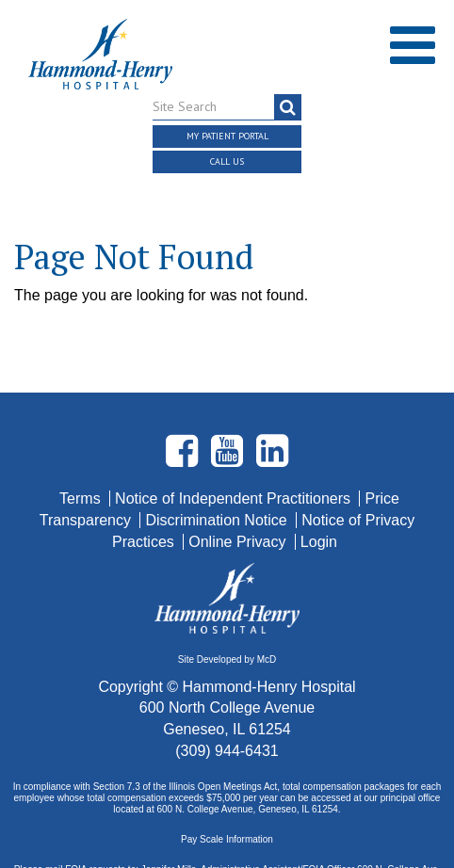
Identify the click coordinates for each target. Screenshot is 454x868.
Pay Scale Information (227, 800)
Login (319, 502)
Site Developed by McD (227, 621)
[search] (288, 107)
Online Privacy (239, 502)
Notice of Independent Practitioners (235, 459)
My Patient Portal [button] (227, 136)
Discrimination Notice (218, 481)
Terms (82, 459)
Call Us (227, 161)
